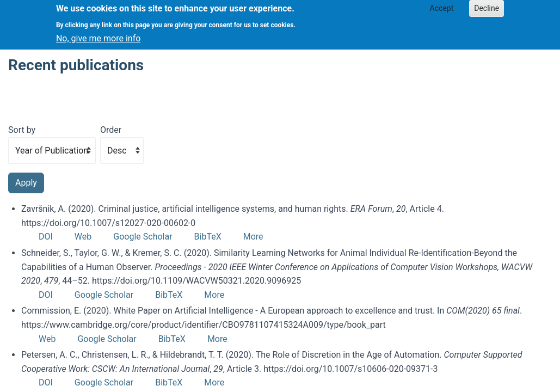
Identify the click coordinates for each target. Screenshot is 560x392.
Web (83, 237)
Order (111, 130)
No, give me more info (98, 35)
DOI (46, 237)
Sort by (22, 130)
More (253, 237)
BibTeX (208, 237)
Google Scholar (143, 237)
